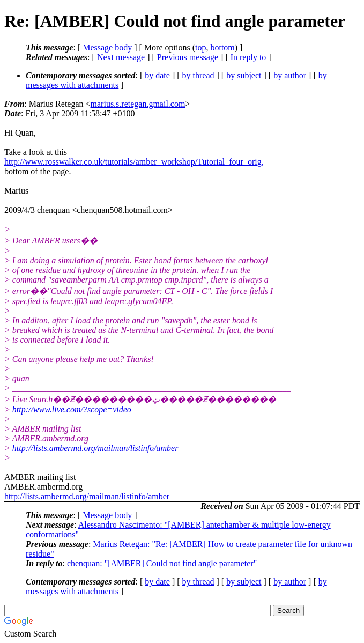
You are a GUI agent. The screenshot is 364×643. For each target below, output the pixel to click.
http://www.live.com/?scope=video (72, 409)
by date (157, 75)
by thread (198, 75)
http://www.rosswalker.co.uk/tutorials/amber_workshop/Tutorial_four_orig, (134, 162)
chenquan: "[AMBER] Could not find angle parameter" (162, 563)
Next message (121, 57)
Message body (107, 47)
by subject (244, 75)
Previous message (188, 57)
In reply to (248, 57)
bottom (222, 47)
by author (290, 75)
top (200, 47)
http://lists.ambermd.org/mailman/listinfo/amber (95, 448)
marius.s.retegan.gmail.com (138, 104)
